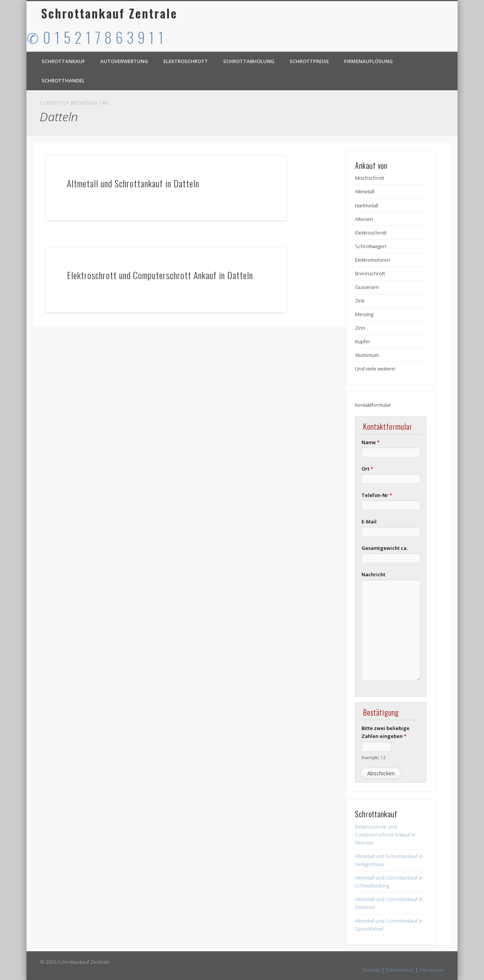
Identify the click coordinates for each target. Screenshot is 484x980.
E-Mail (369, 522)
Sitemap (371, 970)
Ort (367, 469)
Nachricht (373, 574)
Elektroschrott (186, 61)
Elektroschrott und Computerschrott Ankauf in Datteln (160, 275)
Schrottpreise (309, 61)
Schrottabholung (249, 61)
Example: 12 (374, 757)
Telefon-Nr (377, 495)
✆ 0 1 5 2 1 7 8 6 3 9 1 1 (95, 37)
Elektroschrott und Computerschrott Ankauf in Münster (385, 835)
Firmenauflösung (368, 61)
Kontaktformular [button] (373, 405)
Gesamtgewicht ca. (385, 548)
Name (371, 442)
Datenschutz (400, 970)
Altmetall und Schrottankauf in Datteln (133, 183)
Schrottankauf (63, 61)
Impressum (431, 970)
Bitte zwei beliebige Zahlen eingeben (385, 732)
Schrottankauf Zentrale (109, 13)
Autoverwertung (124, 61)
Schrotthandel (63, 80)
